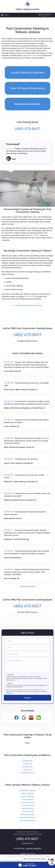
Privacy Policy (37, 690)
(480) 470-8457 (45, 15)
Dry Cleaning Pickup (27, 819)
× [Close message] (46, 857)
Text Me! (11, 673)
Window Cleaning (27, 813)
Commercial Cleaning (27, 789)
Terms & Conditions (34, 847)
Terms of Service (43, 854)
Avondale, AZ (28, 759)
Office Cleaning (27, 792)
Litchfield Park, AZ (27, 771)
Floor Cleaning (27, 810)
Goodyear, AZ (27, 765)
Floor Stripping (27, 798)
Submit (28, 696)
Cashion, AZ (27, 762)
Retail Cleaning (27, 807)
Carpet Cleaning (27, 804)
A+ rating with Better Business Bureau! (27, 304)
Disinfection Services (28, 816)
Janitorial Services (27, 795)
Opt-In (10, 682)
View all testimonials (27, 585)
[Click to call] (27, 865)
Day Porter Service (27, 801)
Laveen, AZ (27, 768)
